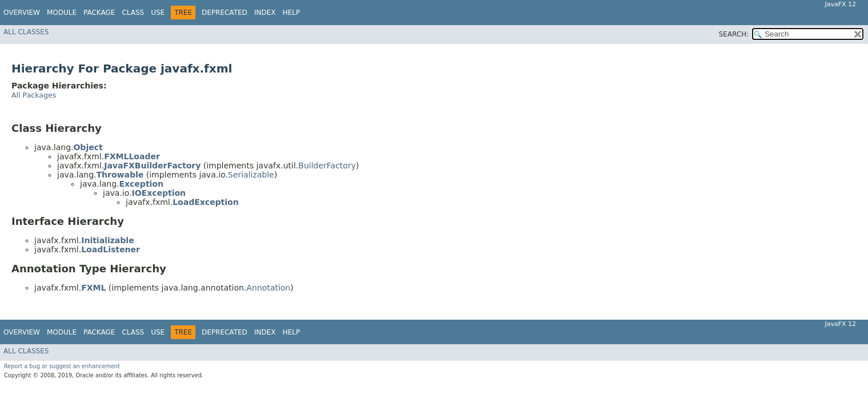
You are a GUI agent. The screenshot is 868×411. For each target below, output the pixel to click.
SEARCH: (734, 34)
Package (99, 13)
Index (265, 13)
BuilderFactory (327, 166)
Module (62, 13)
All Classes (26, 32)
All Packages (34, 95)
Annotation (268, 288)
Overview (22, 13)
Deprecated (225, 13)
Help (291, 13)
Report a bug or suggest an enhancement (62, 366)
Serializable (251, 175)
